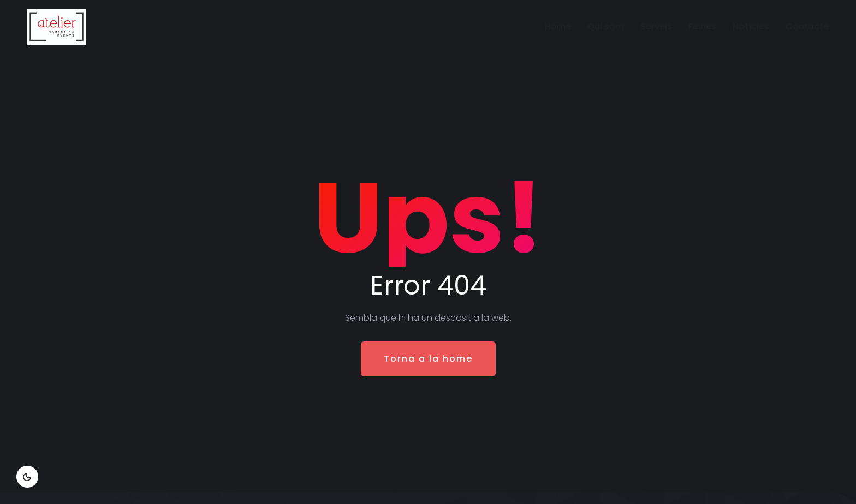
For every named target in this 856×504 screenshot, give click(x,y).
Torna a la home (428, 359)
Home (558, 26)
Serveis (656, 26)
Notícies (751, 26)
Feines (702, 26)
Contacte (807, 26)
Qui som (606, 26)
